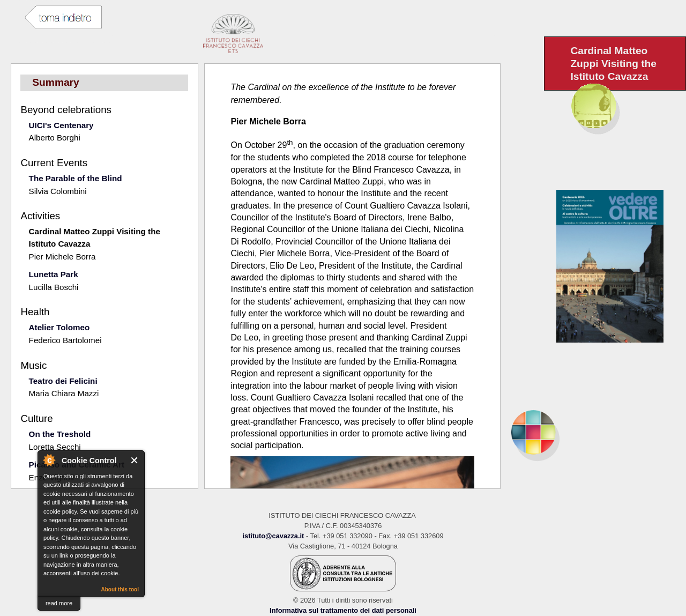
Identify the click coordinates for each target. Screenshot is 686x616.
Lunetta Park (54, 274)
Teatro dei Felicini (63, 381)
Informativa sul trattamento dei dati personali (343, 610)
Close (135, 460)
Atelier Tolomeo (59, 327)
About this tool (120, 589)
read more (59, 603)
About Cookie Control (49, 460)
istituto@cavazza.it (273, 536)
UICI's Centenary (61, 125)
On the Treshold (60, 434)
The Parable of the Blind (76, 178)
